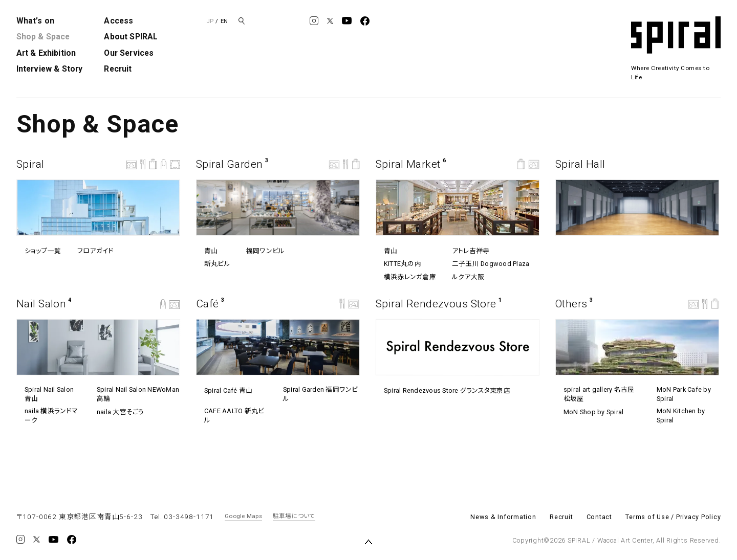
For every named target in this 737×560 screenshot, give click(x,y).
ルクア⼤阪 (464, 277)
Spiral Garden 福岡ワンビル (317, 394)
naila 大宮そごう (116, 412)
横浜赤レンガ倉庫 (406, 277)
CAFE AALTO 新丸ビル (230, 415)
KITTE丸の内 (398, 264)
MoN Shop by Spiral (589, 412)
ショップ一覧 (39, 251)
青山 (207, 251)
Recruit (118, 69)
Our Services (129, 53)
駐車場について (294, 516)
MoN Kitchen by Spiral (677, 415)
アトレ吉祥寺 (467, 251)
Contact (599, 517)
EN (224, 21)
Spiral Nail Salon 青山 (45, 394)
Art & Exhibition (46, 53)
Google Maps (243, 516)
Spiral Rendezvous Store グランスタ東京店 (443, 391)
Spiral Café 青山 (224, 391)
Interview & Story (50, 69)
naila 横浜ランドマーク (47, 415)
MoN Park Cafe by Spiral (680, 394)
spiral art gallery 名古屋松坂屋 (595, 394)
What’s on (35, 21)
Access (118, 21)
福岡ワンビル (261, 251)
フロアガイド (91, 251)
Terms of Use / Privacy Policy (673, 517)
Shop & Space (43, 37)
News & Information (503, 517)
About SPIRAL (131, 37)
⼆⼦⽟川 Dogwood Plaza (486, 264)
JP (210, 21)
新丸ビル (213, 264)
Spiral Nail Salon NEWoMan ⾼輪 (134, 394)
